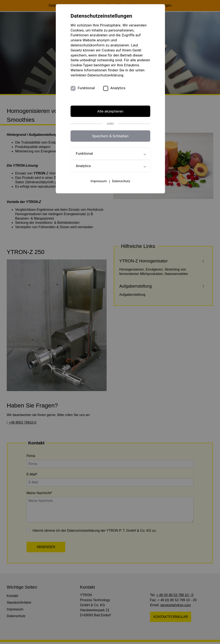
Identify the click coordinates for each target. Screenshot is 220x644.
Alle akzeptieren (110, 111)
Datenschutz (121, 181)
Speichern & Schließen (110, 136)
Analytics (118, 88)
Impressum (98, 181)
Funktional (87, 88)
